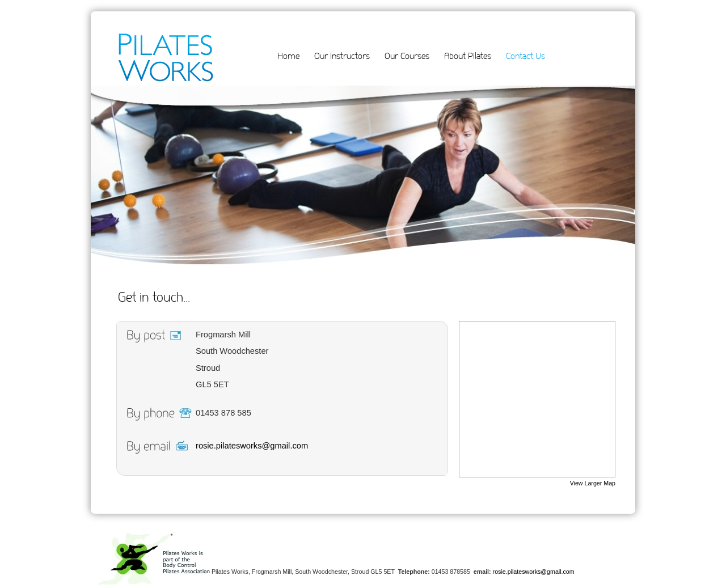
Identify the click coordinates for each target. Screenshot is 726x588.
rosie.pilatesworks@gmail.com (252, 446)
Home (288, 56)
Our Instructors (342, 56)
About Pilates (468, 56)
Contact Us (525, 56)
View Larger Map (593, 483)
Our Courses (407, 56)
